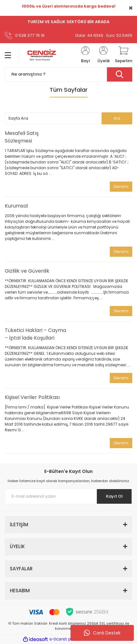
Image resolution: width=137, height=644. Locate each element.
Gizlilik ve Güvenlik (27, 271)
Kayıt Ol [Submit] (114, 496)
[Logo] (40, 55)
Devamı (121, 186)
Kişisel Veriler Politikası (32, 397)
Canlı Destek (102, 633)
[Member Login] (85, 55)
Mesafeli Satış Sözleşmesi (22, 137)
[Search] (68, 74)
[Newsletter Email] (68, 496)
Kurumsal (16, 206)
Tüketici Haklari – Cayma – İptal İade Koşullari (35, 334)
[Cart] (124, 55)
